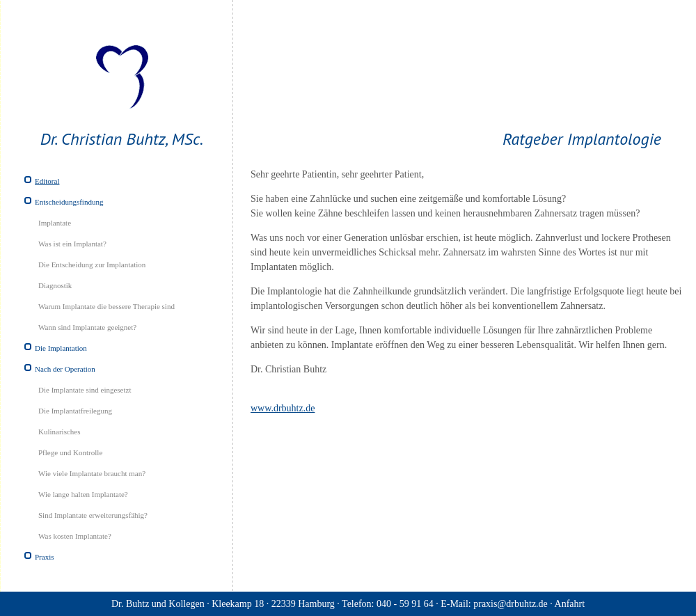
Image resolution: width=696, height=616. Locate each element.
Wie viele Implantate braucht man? (92, 473)
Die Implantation (61, 348)
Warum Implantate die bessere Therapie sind (106, 306)
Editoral (47, 181)
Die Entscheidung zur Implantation (92, 264)
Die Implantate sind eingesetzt (85, 390)
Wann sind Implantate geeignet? (87, 327)
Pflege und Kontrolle (70, 452)
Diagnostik (55, 285)
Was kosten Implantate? (75, 536)
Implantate (55, 223)
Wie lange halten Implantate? (83, 494)
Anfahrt (570, 604)
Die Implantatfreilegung (75, 411)
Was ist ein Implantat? (72, 244)
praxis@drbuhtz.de (511, 604)
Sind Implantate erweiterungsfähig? (93, 515)
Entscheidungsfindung (69, 202)
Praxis (45, 557)
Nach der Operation (65, 369)
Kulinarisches (59, 432)
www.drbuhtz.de (283, 408)
